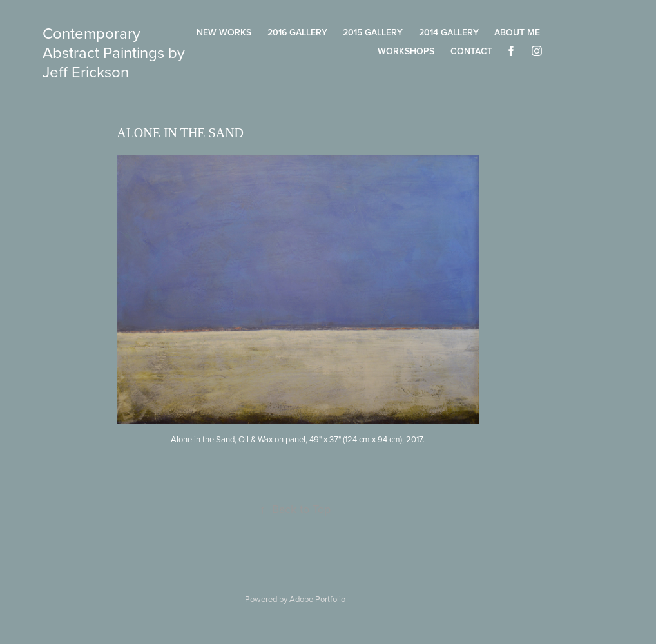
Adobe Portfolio (317, 599)
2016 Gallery (297, 32)
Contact (471, 51)
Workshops (406, 51)
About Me (517, 32)
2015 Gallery (373, 32)
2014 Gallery (449, 32)
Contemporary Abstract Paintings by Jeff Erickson (116, 52)
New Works (224, 32)
